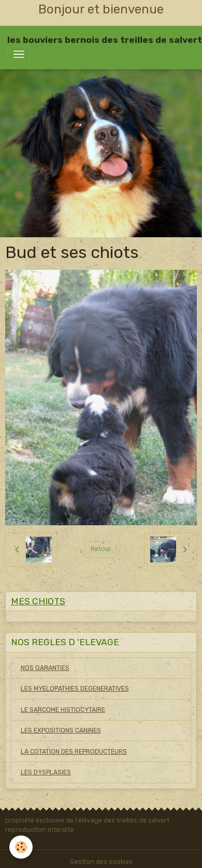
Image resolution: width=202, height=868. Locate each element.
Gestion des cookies (101, 862)
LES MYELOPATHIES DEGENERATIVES (75, 689)
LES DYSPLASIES (46, 772)
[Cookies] (21, 847)
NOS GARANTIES (45, 668)
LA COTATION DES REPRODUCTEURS (74, 752)
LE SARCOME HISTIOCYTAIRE (63, 710)
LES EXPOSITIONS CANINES (61, 730)
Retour (101, 549)
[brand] (105, 40)
